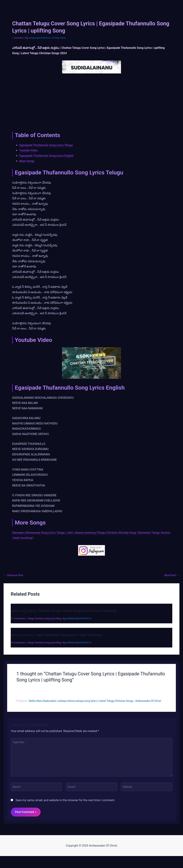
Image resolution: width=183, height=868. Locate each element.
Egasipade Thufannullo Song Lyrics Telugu (46, 145)
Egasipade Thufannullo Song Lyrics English (46, 156)
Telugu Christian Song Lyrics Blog (47, 618)
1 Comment (18, 38)
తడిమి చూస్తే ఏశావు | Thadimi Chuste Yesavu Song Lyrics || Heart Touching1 (69, 611)
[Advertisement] (91, 101)
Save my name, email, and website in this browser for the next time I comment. (65, 809)
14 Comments (19, 642)
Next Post (171, 575)
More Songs (27, 161)
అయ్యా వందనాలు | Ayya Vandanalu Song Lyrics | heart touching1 (61, 635)
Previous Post (14, 575)
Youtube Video (29, 150)
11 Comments (19, 618)
